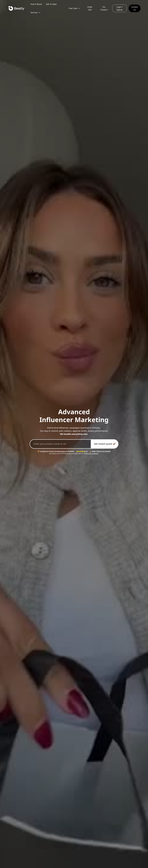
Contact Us (135, 8)
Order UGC (90, 8)
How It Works (36, 4)
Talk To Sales (51, 4)
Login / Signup (119, 8)
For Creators (104, 8)
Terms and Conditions (91, 454)
